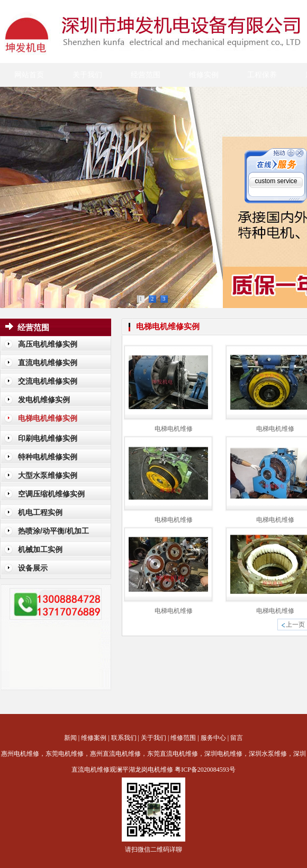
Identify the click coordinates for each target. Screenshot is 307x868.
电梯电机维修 (174, 429)
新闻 (70, 738)
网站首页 (29, 75)
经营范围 (146, 75)
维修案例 (94, 738)
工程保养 (262, 75)
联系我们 (124, 738)
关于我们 (87, 75)
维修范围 (183, 738)
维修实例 (204, 75)
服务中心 (213, 738)
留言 (237, 738)
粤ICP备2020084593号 (205, 770)
